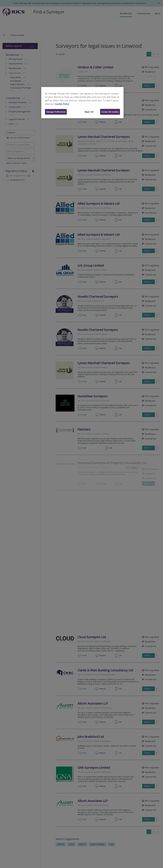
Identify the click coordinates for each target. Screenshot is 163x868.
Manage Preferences (56, 112)
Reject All (89, 112)
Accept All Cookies (110, 112)
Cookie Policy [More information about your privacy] (62, 104)
